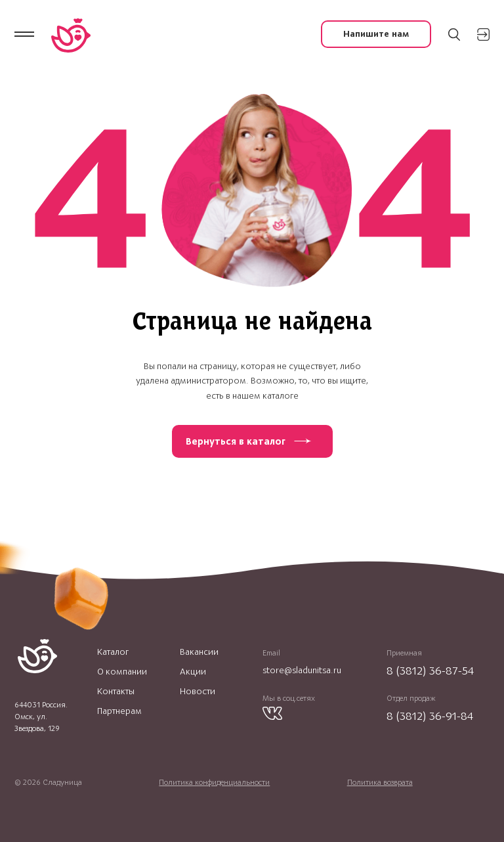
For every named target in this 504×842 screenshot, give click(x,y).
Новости (198, 692)
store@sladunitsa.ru (302, 670)
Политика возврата (380, 782)
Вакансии (199, 652)
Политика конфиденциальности (214, 782)
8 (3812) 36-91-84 (430, 716)
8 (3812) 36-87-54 (430, 671)
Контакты (116, 692)
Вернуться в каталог (236, 441)
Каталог (113, 652)
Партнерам (119, 711)
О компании (122, 672)
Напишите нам (376, 34)
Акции (193, 672)
